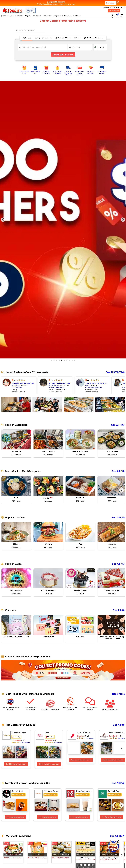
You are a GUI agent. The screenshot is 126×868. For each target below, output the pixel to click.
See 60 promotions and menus (16, 764)
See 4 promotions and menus (81, 760)
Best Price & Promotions (50, 705)
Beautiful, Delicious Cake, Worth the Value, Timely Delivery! (24, 383)
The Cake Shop (17, 387)
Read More (118, 694)
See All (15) (118, 564)
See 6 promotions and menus (111, 817)
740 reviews (90, 738)
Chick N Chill (17, 791)
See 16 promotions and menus (49, 764)
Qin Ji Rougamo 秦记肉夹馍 (84, 791)
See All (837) (117, 836)
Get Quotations (114, 11)
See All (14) (118, 518)
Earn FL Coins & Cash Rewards (70, 704)
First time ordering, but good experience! (97, 383)
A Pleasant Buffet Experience (60, 383)
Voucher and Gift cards (94, 38)
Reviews (68, 16)
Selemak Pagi (114, 791)
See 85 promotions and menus (113, 760)
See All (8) (119, 610)
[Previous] (3, 220)
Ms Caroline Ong (54, 385)
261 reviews (122, 738)
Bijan (47, 733)
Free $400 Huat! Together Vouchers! (11, 704)
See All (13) (118, 471)
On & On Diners (84, 733)
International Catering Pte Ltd (117, 733)
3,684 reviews (25, 743)
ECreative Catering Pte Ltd (19, 733)
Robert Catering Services (94, 387)
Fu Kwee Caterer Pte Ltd (57, 387)
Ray (87, 385)
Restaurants (37, 16)
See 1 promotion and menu (15, 817)
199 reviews (58, 743)
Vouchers (47, 16)
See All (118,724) (115, 372)
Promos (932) (7, 16)
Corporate (58, 16)
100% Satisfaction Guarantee (30, 704)
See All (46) (118, 425)
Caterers (19, 16)
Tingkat (28, 16)
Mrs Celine (15, 385)
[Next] (123, 220)
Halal (101, 47)
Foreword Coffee (51, 791)
